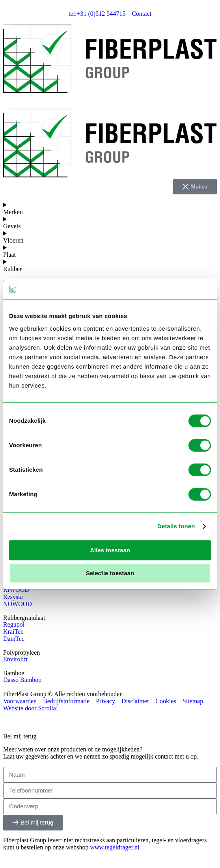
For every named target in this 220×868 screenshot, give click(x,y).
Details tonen (176, 526)
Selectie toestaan (110, 573)
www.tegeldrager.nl (115, 847)
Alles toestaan (110, 550)
